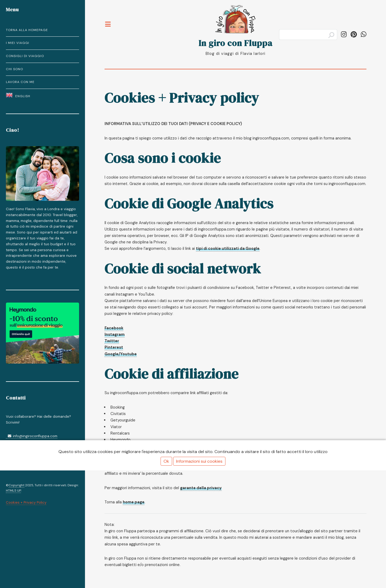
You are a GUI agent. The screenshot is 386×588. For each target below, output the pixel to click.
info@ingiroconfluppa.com (32, 436)
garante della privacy (201, 488)
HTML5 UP (13, 491)
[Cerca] (308, 35)
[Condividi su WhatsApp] (364, 34)
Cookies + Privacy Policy (26, 502)
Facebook (114, 328)
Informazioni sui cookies (199, 461)
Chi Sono (14, 69)
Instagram (115, 334)
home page (134, 502)
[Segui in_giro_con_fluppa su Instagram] (344, 34)
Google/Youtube (121, 354)
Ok (166, 461)
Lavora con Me (20, 82)
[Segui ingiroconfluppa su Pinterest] (354, 34)
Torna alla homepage (27, 30)
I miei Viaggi (18, 43)
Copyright (16, 485)
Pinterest (114, 347)
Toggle (108, 21)
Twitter (112, 341)
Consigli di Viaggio (25, 56)
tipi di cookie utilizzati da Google (228, 248)
